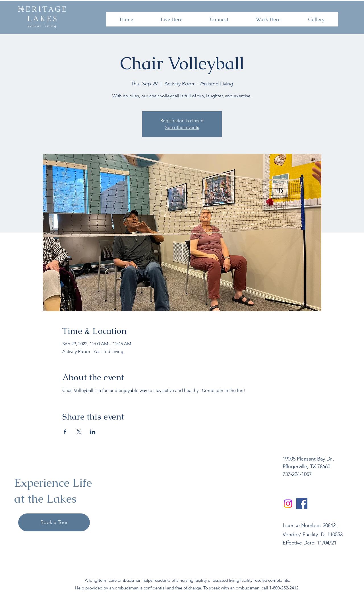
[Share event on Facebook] (65, 432)
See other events (182, 127)
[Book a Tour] (54, 522)
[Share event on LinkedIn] (93, 432)
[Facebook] (302, 504)
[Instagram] (288, 504)
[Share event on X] (79, 432)
